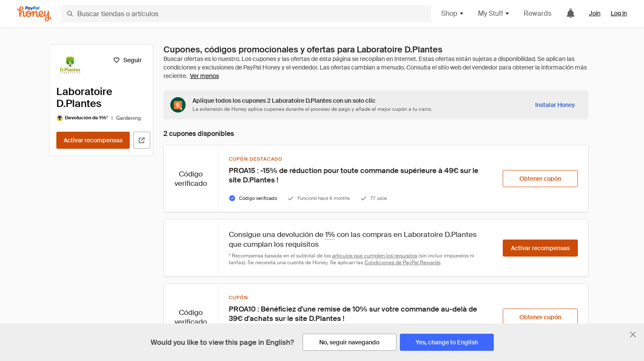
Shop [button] (453, 13)
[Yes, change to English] (447, 342)
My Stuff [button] (494, 13)
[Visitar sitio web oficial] (142, 140)
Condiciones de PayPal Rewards (402, 263)
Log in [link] (619, 13)
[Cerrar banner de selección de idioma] (633, 335)
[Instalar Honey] (555, 105)
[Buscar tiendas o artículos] (246, 14)
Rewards (538, 13)
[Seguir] (127, 60)
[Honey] (34, 14)
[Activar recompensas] (93, 140)
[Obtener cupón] (540, 179)
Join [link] (595, 13)
